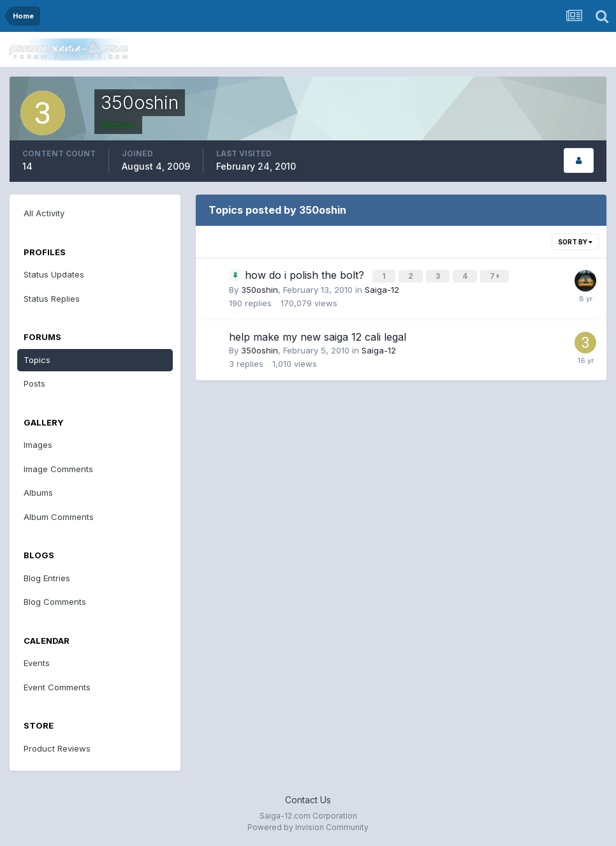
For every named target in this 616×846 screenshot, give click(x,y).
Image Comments (58, 469)
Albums (38, 493)
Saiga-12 (382, 288)
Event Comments (57, 687)
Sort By (575, 242)
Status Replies (52, 299)
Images (38, 445)
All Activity (44, 213)
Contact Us (308, 800)
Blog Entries (47, 578)
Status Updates (54, 274)
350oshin (260, 288)
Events (37, 663)
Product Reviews (57, 748)
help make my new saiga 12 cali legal (318, 336)
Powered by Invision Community (308, 827)
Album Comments (59, 517)
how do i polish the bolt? (306, 275)
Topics (37, 360)
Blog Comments (55, 602)
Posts (34, 383)
